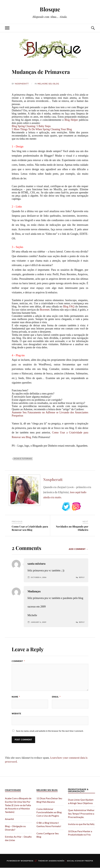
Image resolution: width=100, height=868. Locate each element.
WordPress (27, 861)
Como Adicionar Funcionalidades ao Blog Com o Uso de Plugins (49, 813)
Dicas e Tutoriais (23, 459)
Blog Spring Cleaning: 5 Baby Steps (31, 126)
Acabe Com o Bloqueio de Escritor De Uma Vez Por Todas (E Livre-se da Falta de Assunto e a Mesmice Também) (18, 805)
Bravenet (45, 310)
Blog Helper (71, 120)
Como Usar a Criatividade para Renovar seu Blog (30, 528)
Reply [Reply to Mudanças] (81, 622)
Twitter (66, 507)
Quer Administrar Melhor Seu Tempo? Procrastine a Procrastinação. (81, 814)
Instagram (76, 507)
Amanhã (9, 819)
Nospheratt (22, 84)
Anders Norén (57, 861)
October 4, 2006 (39, 577)
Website (16, 714)
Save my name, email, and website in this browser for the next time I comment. (50, 731)
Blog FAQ (69, 307)
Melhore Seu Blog (49, 84)
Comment (18, 661)
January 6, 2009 (39, 622)
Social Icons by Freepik (80, 861)
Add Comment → (79, 549)
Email (56, 697)
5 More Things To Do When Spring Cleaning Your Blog (42, 129)
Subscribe (87, 507)
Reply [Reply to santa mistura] (81, 577)
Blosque (50, 9)
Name (16, 697)
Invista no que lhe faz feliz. (81, 824)
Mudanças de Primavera (48, 71)
